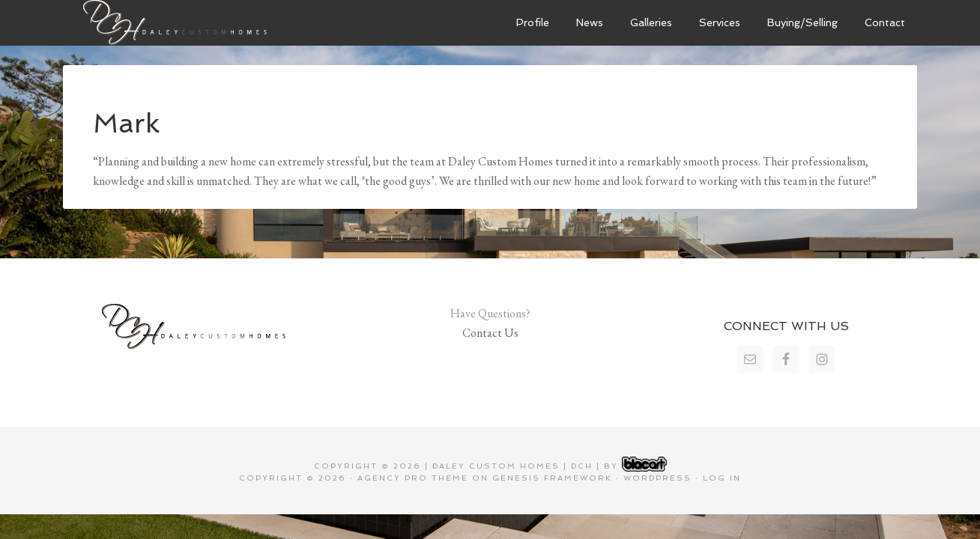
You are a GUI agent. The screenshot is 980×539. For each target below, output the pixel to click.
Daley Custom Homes (175, 22)
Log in (722, 478)
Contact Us (490, 333)
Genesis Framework (552, 478)
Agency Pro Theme (413, 478)
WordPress (657, 478)
